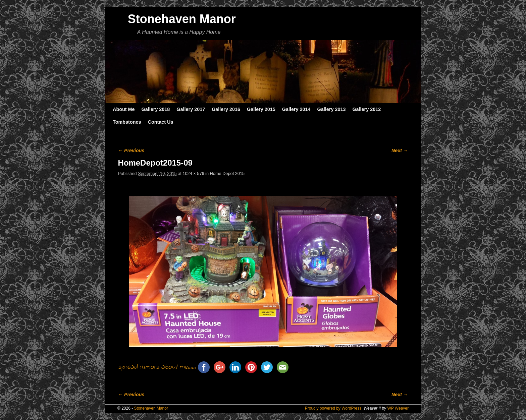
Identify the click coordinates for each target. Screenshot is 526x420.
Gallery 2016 (226, 109)
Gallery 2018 (156, 109)
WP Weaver (398, 408)
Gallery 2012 (366, 109)
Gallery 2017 (191, 109)
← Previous (131, 151)
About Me (124, 109)
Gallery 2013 (332, 109)
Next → (400, 151)
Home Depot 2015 (227, 173)
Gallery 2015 (261, 109)
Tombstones (127, 122)
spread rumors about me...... (157, 367)
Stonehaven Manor (182, 19)
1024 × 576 (193, 173)
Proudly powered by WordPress (333, 408)
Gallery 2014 (296, 109)
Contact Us (160, 122)
